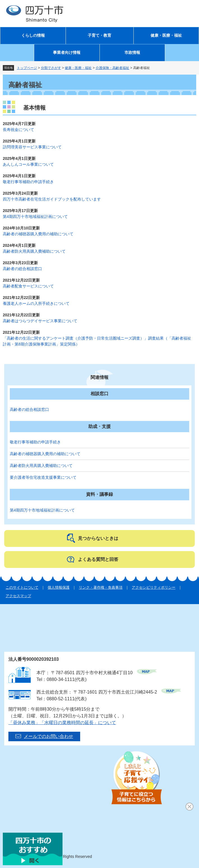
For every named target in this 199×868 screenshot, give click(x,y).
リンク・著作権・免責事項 (101, 587)
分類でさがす (51, 68)
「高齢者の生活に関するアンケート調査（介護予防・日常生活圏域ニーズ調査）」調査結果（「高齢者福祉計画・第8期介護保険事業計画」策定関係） (97, 341)
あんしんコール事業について (28, 164)
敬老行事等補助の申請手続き (28, 182)
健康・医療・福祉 (166, 35)
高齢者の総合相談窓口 (22, 269)
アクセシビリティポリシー (154, 587)
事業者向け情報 (67, 53)
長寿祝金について (18, 130)
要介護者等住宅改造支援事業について (43, 477)
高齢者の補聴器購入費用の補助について (38, 234)
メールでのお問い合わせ (48, 736)
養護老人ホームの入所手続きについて (36, 303)
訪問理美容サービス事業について (32, 147)
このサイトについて (22, 587)
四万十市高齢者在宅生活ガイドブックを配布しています (52, 199)
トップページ (27, 68)
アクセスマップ (18, 596)
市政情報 (132, 53)
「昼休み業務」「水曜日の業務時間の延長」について (62, 723)
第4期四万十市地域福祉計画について (35, 217)
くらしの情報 (33, 35)
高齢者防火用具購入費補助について (34, 251)
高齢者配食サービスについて (28, 286)
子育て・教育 (99, 35)
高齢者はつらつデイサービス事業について (40, 321)
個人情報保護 (59, 587)
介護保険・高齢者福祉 (112, 68)
